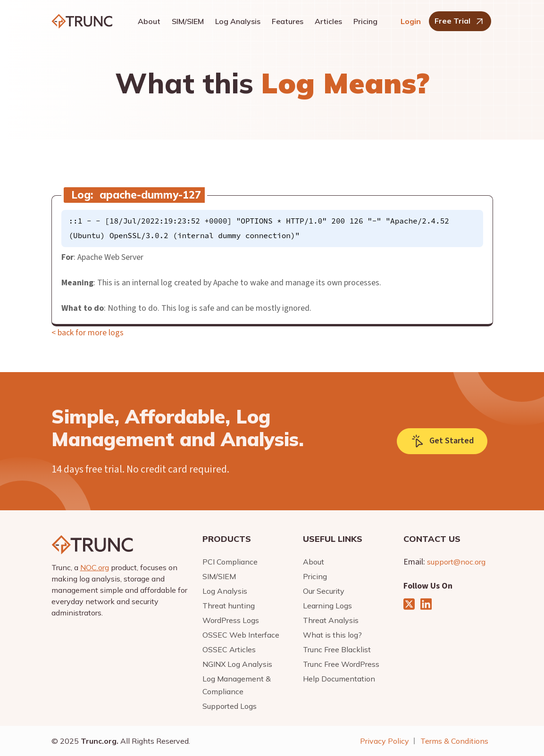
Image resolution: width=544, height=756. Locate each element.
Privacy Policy (385, 741)
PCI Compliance (230, 562)
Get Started (442, 441)
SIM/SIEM (188, 21)
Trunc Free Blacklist (337, 649)
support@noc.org (456, 562)
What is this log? (332, 635)
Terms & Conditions (454, 741)
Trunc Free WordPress (341, 664)
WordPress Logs (231, 620)
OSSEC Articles (229, 649)
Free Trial (460, 22)
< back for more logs (88, 333)
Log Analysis (238, 21)
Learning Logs (327, 606)
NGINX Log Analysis (237, 664)
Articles (328, 21)
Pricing (365, 21)
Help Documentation (339, 679)
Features (288, 21)
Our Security (324, 591)
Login (411, 21)
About (149, 21)
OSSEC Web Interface (241, 635)
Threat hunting (229, 606)
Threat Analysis (331, 620)
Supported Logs (230, 706)
